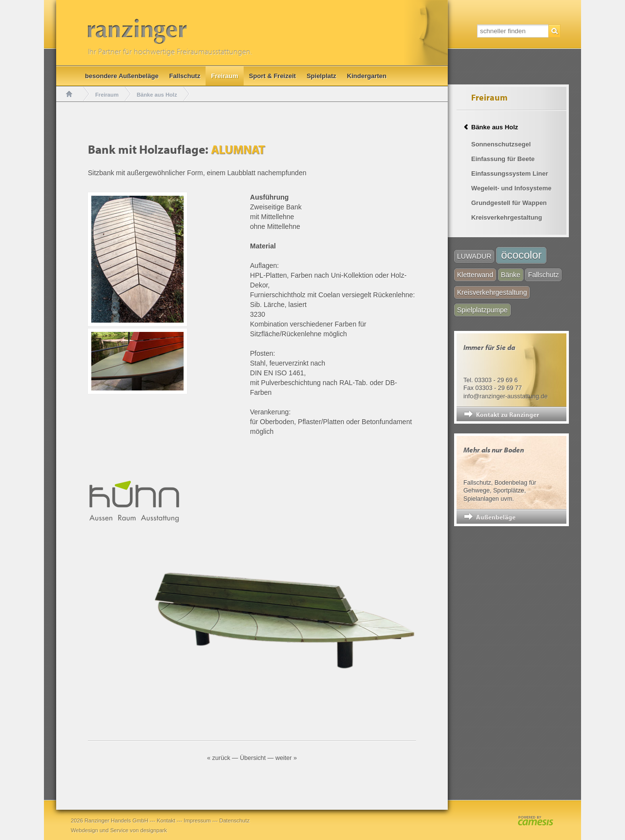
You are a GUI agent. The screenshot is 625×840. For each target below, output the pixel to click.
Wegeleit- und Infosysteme (511, 188)
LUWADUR (474, 256)
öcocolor (521, 255)
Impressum (197, 820)
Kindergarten (367, 76)
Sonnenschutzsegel (501, 144)
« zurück (219, 758)
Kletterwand (475, 275)
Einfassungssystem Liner (510, 174)
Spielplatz (322, 76)
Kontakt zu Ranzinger (508, 414)
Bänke (511, 275)
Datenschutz (234, 820)
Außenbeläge (496, 517)
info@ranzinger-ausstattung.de (505, 396)
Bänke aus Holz (157, 95)
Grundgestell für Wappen (509, 203)
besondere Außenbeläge (122, 76)
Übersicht (253, 758)
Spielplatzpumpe (482, 310)
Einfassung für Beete (503, 159)
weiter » (286, 758)
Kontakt (166, 820)
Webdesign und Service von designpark (119, 830)
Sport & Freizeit (272, 76)
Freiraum (225, 76)
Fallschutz (185, 76)
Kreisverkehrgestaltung (507, 217)
